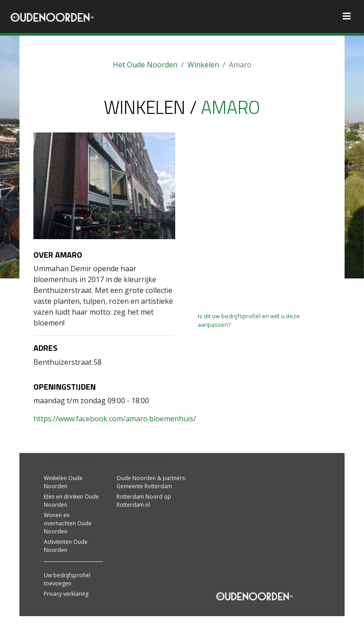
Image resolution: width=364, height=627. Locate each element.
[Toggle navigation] (347, 16)
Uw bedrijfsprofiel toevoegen (67, 579)
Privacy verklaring (66, 594)
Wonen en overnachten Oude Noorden (68, 523)
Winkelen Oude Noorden (63, 482)
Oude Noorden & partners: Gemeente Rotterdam (151, 482)
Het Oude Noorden (145, 65)
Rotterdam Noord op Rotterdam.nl (144, 501)
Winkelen (203, 65)
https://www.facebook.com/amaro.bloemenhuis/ (115, 419)
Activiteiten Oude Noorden (66, 546)
